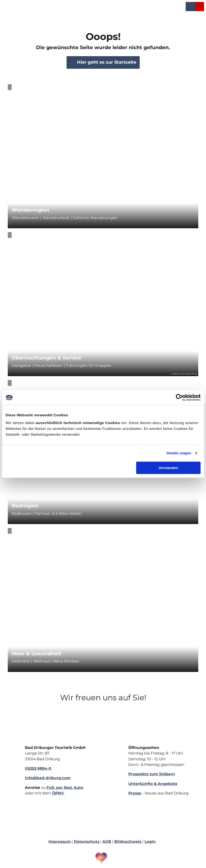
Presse (135, 793)
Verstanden (168, 468)
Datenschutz (87, 841)
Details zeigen (179, 453)
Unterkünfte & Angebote (153, 784)
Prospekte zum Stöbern (152, 774)
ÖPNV (58, 793)
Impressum (60, 841)
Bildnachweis (128, 841)
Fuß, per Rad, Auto (65, 788)
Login (150, 841)
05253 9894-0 (38, 768)
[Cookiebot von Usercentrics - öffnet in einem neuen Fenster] (179, 397)
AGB (107, 841)
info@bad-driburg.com (48, 778)
